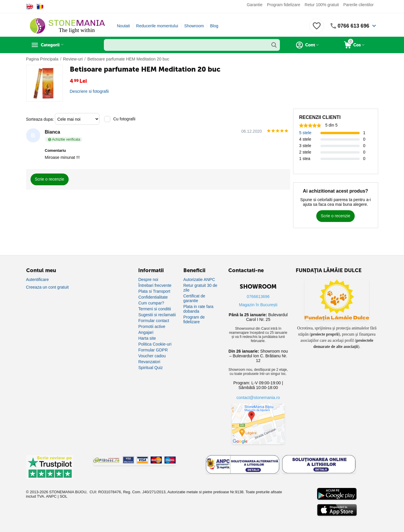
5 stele (305, 133)
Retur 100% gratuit (322, 5)
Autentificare (38, 280)
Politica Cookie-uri (155, 344)
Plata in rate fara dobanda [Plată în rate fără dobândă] (198, 309)
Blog (214, 26)
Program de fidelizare (194, 319)
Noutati (124, 26)
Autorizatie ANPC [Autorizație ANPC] (199, 280)
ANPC (51, 496)
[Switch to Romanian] (40, 6)
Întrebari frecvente (155, 285)
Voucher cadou (152, 356)
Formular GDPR (153, 350)
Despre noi (148, 280)
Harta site (147, 338)
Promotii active (152, 326)
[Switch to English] (30, 6)
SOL (63, 496)
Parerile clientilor (358, 5)
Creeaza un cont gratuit (48, 287)
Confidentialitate (153, 297)
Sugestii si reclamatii (157, 315)
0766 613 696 (353, 26)
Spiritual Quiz (150, 368)
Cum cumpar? (151, 303)
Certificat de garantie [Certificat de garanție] (194, 298)
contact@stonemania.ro (258, 398)
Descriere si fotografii (89, 91)
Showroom (194, 26)
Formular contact (154, 321)
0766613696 (258, 297)
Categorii (53, 45)
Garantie (255, 5)
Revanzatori (149, 362)
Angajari (146, 332)
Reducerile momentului (157, 26)
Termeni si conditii (154, 309)
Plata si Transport (154, 291)
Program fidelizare (284, 5)
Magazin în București (258, 305)
